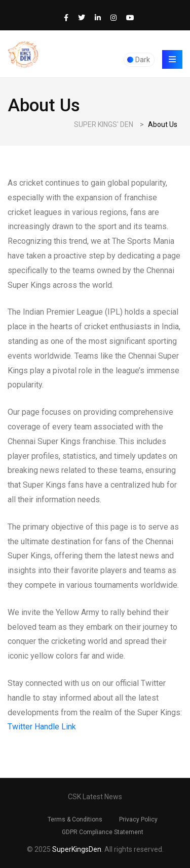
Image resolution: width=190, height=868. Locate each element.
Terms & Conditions (75, 819)
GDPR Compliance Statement (103, 832)
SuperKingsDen (77, 849)
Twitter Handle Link (42, 727)
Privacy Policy (138, 819)
